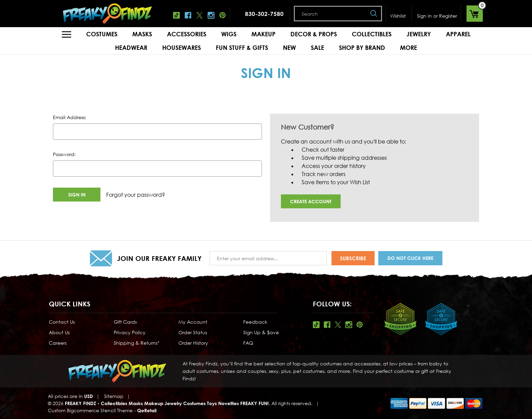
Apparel (458, 34)
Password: (64, 154)
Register (448, 16)
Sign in (424, 16)
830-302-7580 (264, 14)
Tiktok (176, 15)
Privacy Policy (130, 332)
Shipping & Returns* (137, 343)
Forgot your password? (136, 195)
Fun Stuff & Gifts (242, 47)
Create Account (311, 201)
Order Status (193, 332)
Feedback (255, 322)
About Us (59, 332)
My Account (193, 322)
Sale (317, 47)
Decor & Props (314, 34)
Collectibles (372, 34)
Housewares (182, 47)
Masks (142, 34)
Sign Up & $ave (261, 332)
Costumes (102, 34)
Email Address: (70, 117)
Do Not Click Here (410, 258)
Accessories (187, 34)
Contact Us (62, 322)
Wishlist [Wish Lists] (398, 16)
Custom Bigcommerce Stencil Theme (90, 410)
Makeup (263, 34)
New (289, 47)
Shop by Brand (362, 47)
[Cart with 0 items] (475, 14)
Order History (193, 343)
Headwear (131, 47)
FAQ (248, 343)
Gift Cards (125, 322)
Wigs (229, 34)
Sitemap (114, 396)
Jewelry (419, 34)
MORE (408, 47)
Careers (58, 343)
